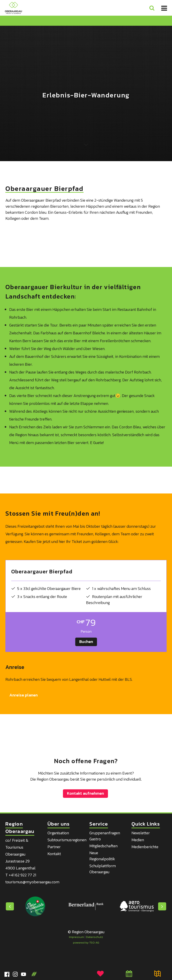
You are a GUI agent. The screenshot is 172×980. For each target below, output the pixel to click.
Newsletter (141, 833)
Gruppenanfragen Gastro (105, 836)
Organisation (58, 833)
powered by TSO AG (86, 943)
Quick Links (146, 824)
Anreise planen (24, 695)
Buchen (86, 642)
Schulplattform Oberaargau (103, 869)
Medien (138, 840)
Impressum (76, 937)
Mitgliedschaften (103, 846)
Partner (54, 847)
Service (99, 824)
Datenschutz (95, 937)
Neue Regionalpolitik (102, 856)
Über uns (59, 824)
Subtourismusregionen (67, 840)
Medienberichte (145, 847)
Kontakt (54, 854)
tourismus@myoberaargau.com (32, 882)
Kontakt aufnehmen (85, 793)
